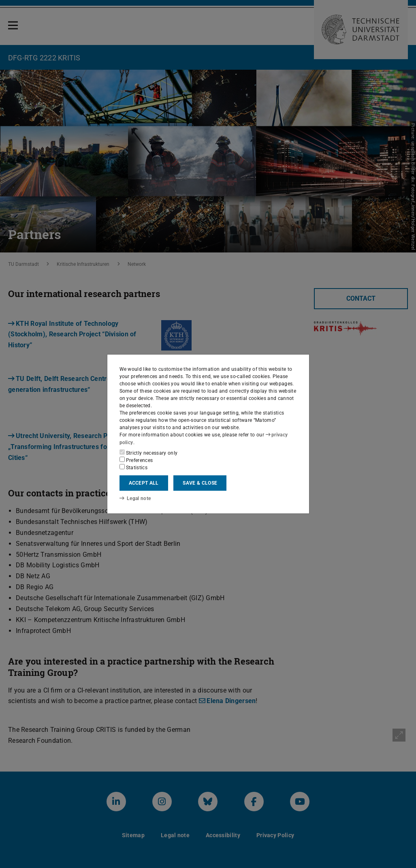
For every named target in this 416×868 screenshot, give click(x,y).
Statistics (134, 467)
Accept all (144, 483)
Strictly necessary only (149, 453)
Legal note (135, 498)
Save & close (200, 483)
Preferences (136, 460)
